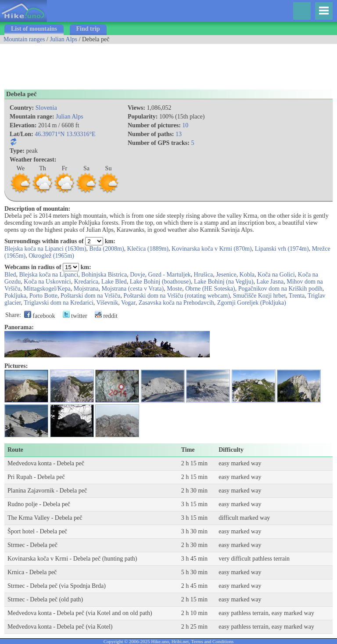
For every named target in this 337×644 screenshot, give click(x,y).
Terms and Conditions (212, 641)
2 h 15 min (194, 463)
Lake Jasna (270, 282)
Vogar (128, 303)
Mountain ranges (24, 39)
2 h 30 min (194, 491)
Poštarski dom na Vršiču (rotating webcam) (177, 296)
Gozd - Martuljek (169, 275)
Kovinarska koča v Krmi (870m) (212, 249)
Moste (174, 289)
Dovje (137, 275)
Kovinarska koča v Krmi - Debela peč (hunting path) (72, 559)
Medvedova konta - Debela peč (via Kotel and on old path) (80, 613)
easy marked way (240, 463)
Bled (10, 275)
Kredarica (86, 282)
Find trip (88, 29)
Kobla (247, 275)
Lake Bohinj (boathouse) (160, 282)
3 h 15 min (194, 504)
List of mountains (34, 29)
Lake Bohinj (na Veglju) (224, 282)
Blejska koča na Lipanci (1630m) (45, 249)
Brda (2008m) (107, 249)
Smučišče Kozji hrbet (260, 296)
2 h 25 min (194, 627)
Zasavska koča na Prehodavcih (176, 303)
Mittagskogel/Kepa (47, 289)
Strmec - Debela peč (32, 545)
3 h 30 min (194, 531)
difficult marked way (244, 518)
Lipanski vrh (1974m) (282, 249)
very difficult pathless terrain (254, 559)
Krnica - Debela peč (32, 572)
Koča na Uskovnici (47, 282)
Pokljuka (15, 296)
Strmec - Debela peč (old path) (45, 599)
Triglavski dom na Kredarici (59, 303)
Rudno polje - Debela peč (39, 504)
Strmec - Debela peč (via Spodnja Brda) (57, 586)
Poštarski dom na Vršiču (90, 296)
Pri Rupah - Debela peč (36, 477)
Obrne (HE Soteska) (210, 289)
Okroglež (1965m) (51, 256)
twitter (75, 316)
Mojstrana (86, 289)
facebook (40, 316)
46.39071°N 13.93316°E (65, 134)
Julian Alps (63, 39)
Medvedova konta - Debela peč (46, 463)
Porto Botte (43, 296)
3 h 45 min (194, 559)
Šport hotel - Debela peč (37, 531)
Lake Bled (114, 282)
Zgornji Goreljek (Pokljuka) (252, 303)
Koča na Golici (276, 275)
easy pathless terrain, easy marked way (266, 613)
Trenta (297, 296)
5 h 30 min (194, 572)
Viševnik (108, 303)
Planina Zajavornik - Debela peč (47, 491)
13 (179, 134)
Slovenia (46, 108)
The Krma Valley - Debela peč (45, 518)
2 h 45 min (194, 586)
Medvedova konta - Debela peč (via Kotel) (60, 627)
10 (185, 125)
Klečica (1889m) (148, 249)
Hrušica (204, 275)
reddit (106, 316)
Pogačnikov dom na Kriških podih (280, 289)
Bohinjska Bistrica (104, 275)
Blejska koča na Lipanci (48, 275)
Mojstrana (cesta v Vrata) (133, 289)
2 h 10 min (194, 613)
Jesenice (226, 275)
